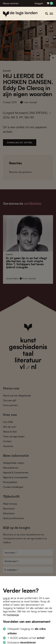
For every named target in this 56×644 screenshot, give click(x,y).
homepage (13, 615)
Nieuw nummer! (11, 3)
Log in (6, 598)
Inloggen (39, 3)
